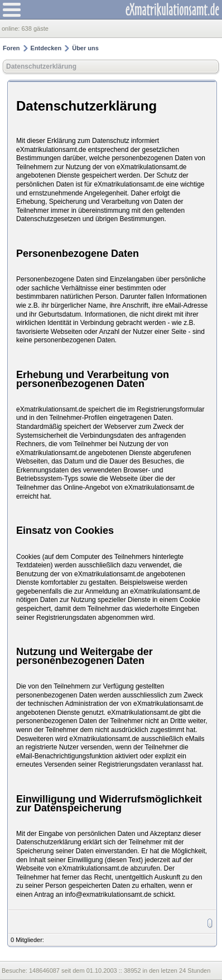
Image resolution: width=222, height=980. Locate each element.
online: (11, 28)
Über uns (85, 48)
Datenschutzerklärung (41, 66)
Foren (11, 48)
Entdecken (46, 48)
